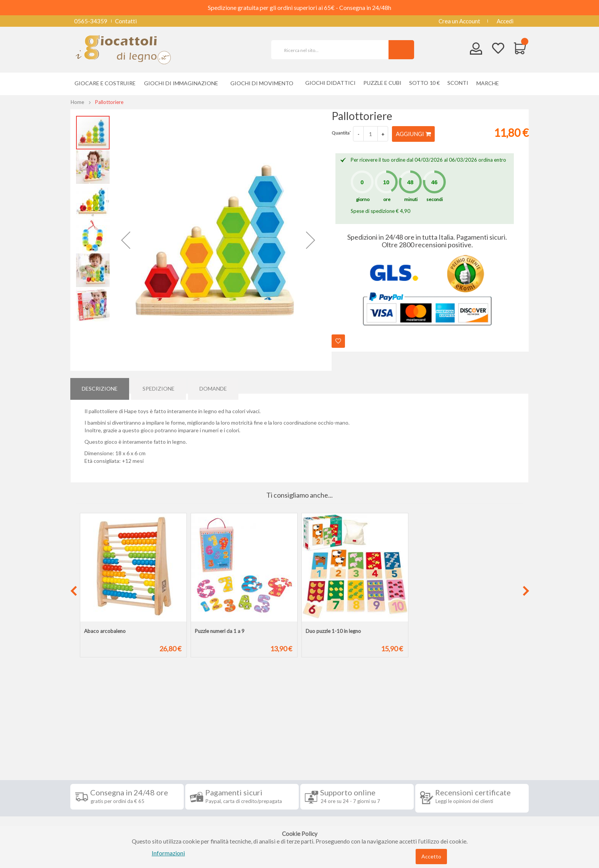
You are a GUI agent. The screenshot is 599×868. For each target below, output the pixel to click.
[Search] (401, 50)
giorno (363, 199)
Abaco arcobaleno (105, 631)
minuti (411, 199)
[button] (126, 240)
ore (387, 199)
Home (77, 102)
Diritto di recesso (98, 779)
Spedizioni (89, 756)
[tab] (100, 386)
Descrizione (100, 385)
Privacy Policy (94, 802)
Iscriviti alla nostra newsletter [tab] (357, 738)
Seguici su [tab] (170, 738)
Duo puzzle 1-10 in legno (333, 631)
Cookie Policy (94, 813)
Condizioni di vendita (103, 767)
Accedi (505, 21)
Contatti (126, 21)
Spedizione (159, 385)
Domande (213, 385)
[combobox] (333, 50)
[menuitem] (490, 83)
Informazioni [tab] (98, 738)
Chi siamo (89, 825)
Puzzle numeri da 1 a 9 (220, 631)
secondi (435, 199)
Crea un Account (459, 21)
